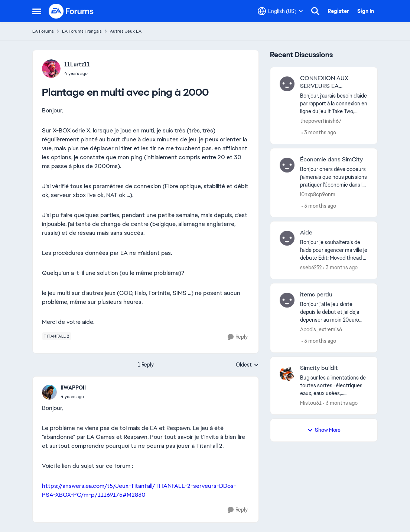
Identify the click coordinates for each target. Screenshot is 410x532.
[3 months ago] (319, 133)
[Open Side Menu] (37, 11)
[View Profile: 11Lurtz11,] (51, 69)
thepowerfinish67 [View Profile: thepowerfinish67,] (321, 121)
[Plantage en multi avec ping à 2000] (73, 397)
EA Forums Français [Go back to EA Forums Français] (82, 31)
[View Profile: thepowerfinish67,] (287, 84)
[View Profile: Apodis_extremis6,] (287, 300)
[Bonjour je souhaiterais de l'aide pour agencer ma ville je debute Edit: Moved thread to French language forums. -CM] (334, 250)
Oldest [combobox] (247, 365)
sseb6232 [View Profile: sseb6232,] (311, 267)
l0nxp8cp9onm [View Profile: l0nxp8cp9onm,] (318, 194)
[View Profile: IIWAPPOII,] (49, 392)
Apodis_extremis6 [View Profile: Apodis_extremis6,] (321, 329)
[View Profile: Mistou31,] (287, 374)
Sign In (366, 11)
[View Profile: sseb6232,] (287, 238)
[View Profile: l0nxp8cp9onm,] (287, 165)
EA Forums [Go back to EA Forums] (43, 31)
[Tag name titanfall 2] (57, 336)
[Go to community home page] (71, 11)
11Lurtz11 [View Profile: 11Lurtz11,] (77, 65)
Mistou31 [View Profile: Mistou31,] (311, 403)
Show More (324, 430)
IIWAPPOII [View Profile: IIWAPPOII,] (73, 388)
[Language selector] (280, 11)
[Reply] (238, 337)
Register (338, 11)
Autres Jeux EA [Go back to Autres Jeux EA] (126, 31)
